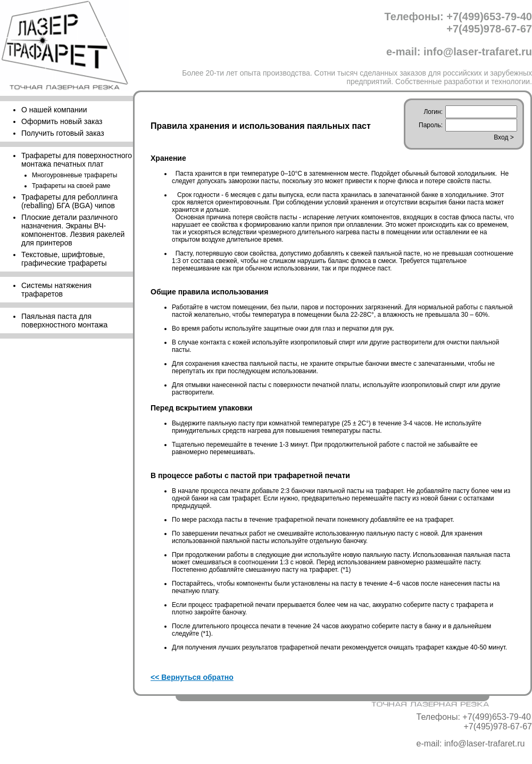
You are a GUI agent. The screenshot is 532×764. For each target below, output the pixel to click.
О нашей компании (54, 110)
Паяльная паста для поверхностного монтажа (64, 321)
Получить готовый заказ (63, 133)
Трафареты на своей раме (71, 186)
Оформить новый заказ (62, 121)
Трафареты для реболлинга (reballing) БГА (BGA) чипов (69, 201)
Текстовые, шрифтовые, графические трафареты (64, 259)
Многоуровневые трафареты (74, 175)
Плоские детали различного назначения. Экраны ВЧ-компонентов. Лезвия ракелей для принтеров (73, 230)
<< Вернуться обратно (192, 677)
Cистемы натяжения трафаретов (56, 290)
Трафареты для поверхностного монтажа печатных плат (77, 160)
